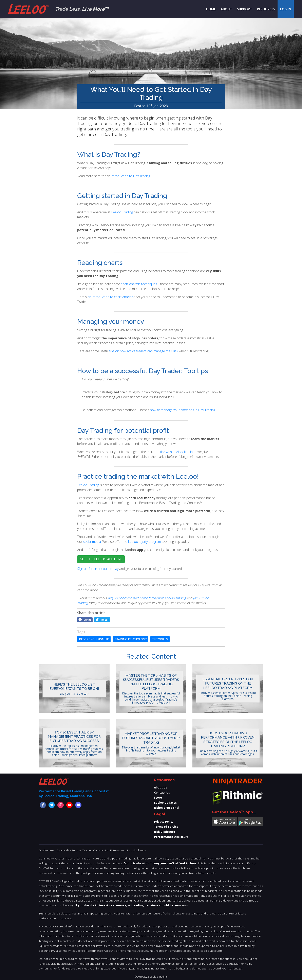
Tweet (102, 620)
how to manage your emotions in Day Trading (183, 410)
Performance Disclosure (171, 837)
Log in (286, 9)
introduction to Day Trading (131, 176)
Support (244, 9)
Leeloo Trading (122, 212)
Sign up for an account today (98, 569)
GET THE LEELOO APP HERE (101, 559)
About (226, 9)
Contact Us (162, 792)
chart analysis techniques (139, 284)
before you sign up (94, 639)
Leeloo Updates (165, 803)
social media (92, 542)
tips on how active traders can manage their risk (144, 351)
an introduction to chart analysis (111, 297)
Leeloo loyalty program (144, 542)
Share (85, 620)
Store (158, 797)
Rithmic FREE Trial (167, 808)
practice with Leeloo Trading (174, 452)
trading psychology (130, 639)
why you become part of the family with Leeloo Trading (147, 598)
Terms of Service (166, 827)
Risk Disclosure (165, 832)
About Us (161, 787)
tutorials (160, 639)
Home (211, 9)
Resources (266, 9)
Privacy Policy (164, 822)
